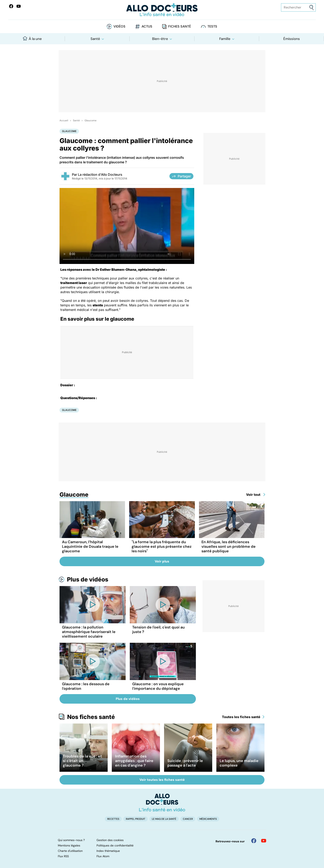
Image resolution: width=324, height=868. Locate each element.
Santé (95, 39)
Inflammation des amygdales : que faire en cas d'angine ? (134, 761)
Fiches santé (180, 26)
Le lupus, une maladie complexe (239, 763)
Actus (147, 26)
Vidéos (119, 26)
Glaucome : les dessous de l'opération (86, 686)
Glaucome (91, 120)
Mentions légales (69, 845)
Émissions (292, 39)
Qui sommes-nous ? (71, 840)
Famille (225, 39)
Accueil (64, 120)
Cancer (188, 819)
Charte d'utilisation (70, 851)
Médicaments (208, 819)
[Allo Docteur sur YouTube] (264, 841)
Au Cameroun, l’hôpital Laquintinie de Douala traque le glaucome (90, 547)
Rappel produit (136, 819)
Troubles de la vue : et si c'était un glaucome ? (82, 761)
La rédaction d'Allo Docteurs (100, 175)
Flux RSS (63, 856)
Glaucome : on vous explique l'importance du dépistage (158, 686)
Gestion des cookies (110, 840)
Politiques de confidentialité (115, 845)
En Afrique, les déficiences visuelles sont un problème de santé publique (229, 547)
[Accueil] (162, 803)
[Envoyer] (311, 8)
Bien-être (160, 39)
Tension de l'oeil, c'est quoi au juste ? (158, 630)
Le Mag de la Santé (164, 819)
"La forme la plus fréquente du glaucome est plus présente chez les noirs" (162, 547)
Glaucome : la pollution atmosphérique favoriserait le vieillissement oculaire (89, 632)
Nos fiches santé (91, 717)
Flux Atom (103, 856)
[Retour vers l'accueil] (162, 10)
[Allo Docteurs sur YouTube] (19, 6)
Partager (181, 176)
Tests (212, 26)
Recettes (113, 819)
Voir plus (162, 561)
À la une (32, 39)
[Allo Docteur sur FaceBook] (11, 6)
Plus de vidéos (88, 579)
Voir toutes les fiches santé (162, 780)
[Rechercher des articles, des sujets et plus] (298, 7)
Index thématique (108, 851)
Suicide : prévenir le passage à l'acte (185, 763)
